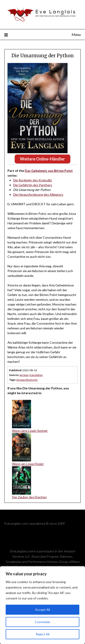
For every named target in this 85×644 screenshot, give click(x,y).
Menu (76, 34)
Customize (42, 622)
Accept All (42, 610)
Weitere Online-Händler (42, 159)
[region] (42, 605)
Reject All (43, 634)
